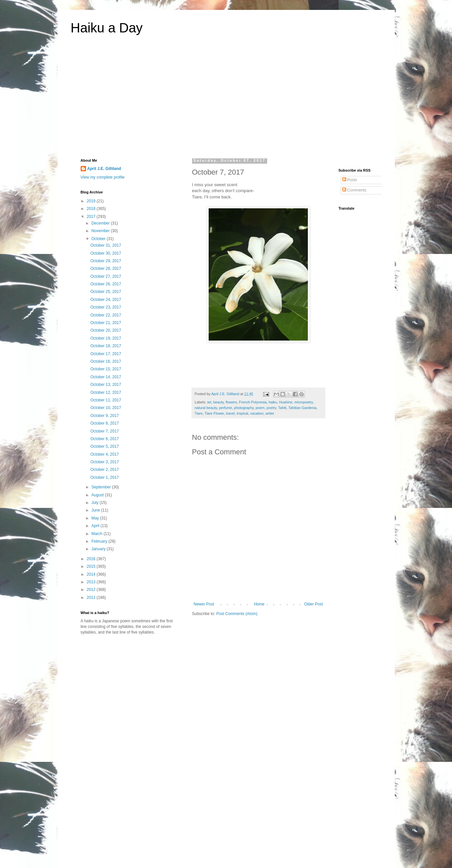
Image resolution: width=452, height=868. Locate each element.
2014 (92, 574)
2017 (92, 217)
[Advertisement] (226, 101)
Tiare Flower (214, 413)
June (96, 510)
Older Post (314, 604)
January (99, 549)
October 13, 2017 (106, 385)
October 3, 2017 (104, 462)
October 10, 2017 (106, 408)
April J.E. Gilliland (104, 169)
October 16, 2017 (106, 361)
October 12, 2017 (106, 393)
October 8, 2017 (104, 423)
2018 (92, 209)
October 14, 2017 (106, 377)
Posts (350, 180)
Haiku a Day (107, 28)
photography (244, 408)
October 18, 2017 (106, 346)
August (98, 495)
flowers (231, 402)
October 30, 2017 (106, 253)
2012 (92, 590)
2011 (92, 598)
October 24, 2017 (106, 300)
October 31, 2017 (106, 245)
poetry (271, 408)
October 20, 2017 (106, 330)
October (99, 239)
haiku (273, 402)
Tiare (199, 413)
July (95, 503)
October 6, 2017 (104, 439)
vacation (257, 413)
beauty (219, 402)
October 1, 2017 (104, 477)
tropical (243, 413)
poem (260, 408)
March (97, 534)
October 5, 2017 (104, 446)
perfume (226, 408)
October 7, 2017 (104, 431)
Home (259, 604)
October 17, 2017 (106, 354)
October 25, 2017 (106, 292)
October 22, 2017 (106, 315)
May (96, 518)
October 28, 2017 (106, 269)
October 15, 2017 (106, 369)
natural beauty (206, 408)
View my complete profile (103, 177)
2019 (92, 201)
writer (270, 413)
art (209, 402)
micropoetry (304, 402)
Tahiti (282, 408)
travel (230, 413)
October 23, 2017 (106, 307)
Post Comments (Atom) (237, 614)
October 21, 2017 (106, 323)
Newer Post (204, 604)
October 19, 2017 (106, 338)
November (101, 231)
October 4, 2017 (104, 454)
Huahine (286, 402)
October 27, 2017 (106, 276)
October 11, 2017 (106, 400)
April (96, 526)
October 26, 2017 (106, 284)
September (102, 487)
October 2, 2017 (104, 470)
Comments (354, 190)
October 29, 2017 (106, 261)
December (101, 223)
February (100, 541)
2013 (92, 582)
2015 (92, 566)
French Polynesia (253, 402)
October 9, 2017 (104, 416)
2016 (92, 559)
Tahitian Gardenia (302, 408)
